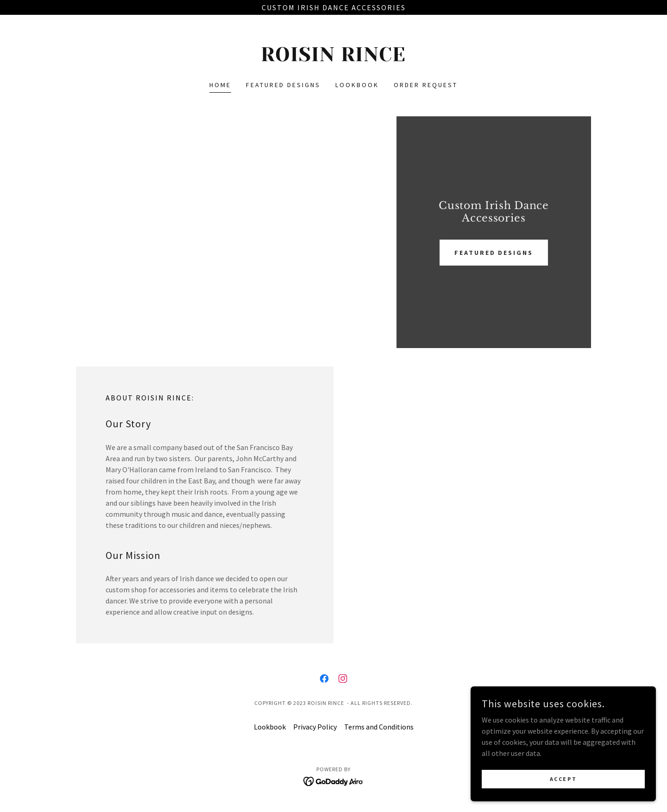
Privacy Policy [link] (315, 727)
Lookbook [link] (357, 85)
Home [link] (220, 85)
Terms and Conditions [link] (379, 727)
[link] (334, 58)
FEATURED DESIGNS (494, 253)
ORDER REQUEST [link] (426, 85)
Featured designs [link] (283, 85)
